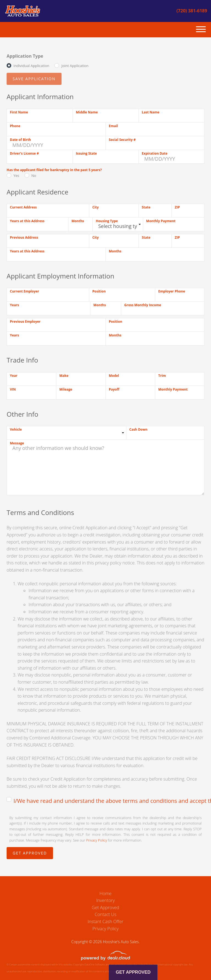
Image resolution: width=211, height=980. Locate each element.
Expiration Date (155, 153)
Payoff (114, 389)
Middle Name (87, 112)
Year (14, 376)
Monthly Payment (161, 221)
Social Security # (122, 140)
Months (78, 221)
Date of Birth (20, 140)
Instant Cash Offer (105, 921)
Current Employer (24, 291)
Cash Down (138, 429)
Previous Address (24, 237)
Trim (162, 376)
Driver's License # (24, 153)
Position (99, 291)
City (95, 207)
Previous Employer (25, 321)
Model (114, 376)
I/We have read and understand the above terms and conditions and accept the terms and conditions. (109, 801)
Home (105, 893)
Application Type (25, 56)
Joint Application (75, 66)
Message (17, 443)
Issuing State (86, 153)
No (34, 176)
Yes (16, 176)
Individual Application (31, 66)
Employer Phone (172, 291)
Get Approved (105, 907)
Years (14, 305)
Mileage (66, 389)
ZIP (177, 207)
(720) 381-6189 (192, 11)
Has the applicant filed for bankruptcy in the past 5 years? (54, 170)
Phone (15, 126)
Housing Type (107, 221)
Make (64, 376)
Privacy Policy (97, 840)
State (146, 207)
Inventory (105, 900)
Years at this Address (27, 221)
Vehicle (16, 429)
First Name (19, 112)
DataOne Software (95, 964)
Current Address (23, 207)
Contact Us (106, 914)
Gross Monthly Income (143, 305)
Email (113, 126)
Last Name (151, 112)
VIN (13, 389)
